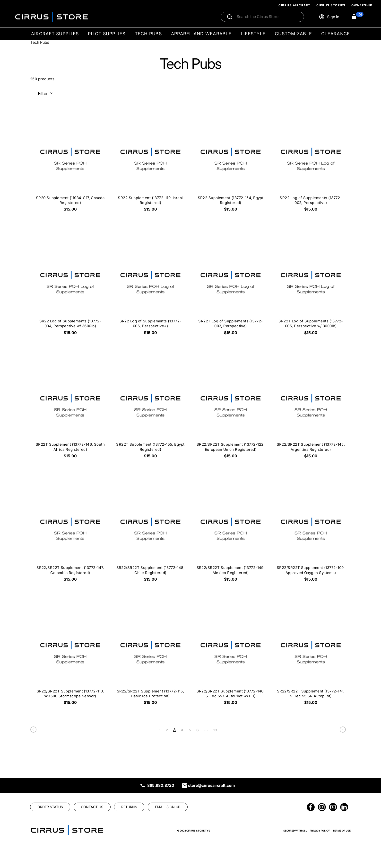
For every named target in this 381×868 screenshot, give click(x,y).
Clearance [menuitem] (336, 34)
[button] (357, 17)
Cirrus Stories (331, 5)
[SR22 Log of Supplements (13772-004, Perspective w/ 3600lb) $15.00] (70, 287)
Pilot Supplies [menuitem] (107, 34)
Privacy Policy (320, 831)
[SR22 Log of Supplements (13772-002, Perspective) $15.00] (311, 164)
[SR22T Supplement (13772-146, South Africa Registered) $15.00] (70, 411)
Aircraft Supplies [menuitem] (55, 34)
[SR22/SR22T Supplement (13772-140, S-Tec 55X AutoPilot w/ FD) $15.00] (231, 657)
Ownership (362, 5)
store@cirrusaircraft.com (212, 785)
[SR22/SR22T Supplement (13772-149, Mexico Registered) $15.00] (231, 534)
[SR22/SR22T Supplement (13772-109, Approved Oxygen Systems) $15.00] (311, 534)
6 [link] (198, 730)
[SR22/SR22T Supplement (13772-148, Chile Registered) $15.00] (150, 534)
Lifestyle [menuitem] (253, 34)
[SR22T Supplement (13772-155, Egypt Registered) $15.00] (150, 411)
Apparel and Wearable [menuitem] (201, 34)
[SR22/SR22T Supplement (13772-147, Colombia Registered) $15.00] (70, 534)
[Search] (268, 17)
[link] (33, 731)
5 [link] (190, 730)
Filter (43, 93)
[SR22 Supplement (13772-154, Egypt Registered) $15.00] (231, 164)
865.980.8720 (161, 785)
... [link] (206, 730)
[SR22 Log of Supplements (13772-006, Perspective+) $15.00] (150, 287)
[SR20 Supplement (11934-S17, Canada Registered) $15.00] (70, 164)
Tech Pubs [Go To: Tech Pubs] (40, 42)
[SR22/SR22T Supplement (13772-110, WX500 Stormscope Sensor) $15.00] (70, 657)
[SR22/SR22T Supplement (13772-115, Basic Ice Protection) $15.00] (150, 657)
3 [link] (174, 730)
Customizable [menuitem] (293, 34)
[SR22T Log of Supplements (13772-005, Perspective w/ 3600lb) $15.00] (311, 287)
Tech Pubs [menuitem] (148, 34)
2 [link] (167, 730)
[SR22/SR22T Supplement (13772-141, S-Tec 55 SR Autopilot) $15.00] (311, 657)
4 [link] (182, 730)
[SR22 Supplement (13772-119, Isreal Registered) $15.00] (150, 164)
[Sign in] (329, 17)
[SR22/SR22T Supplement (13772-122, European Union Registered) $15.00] (231, 411)
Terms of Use (342, 831)
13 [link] (215, 730)
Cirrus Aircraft (294, 5)
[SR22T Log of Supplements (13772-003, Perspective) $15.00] (231, 287)
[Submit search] (230, 17)
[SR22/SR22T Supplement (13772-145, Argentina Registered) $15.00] (311, 411)
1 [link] (160, 730)
